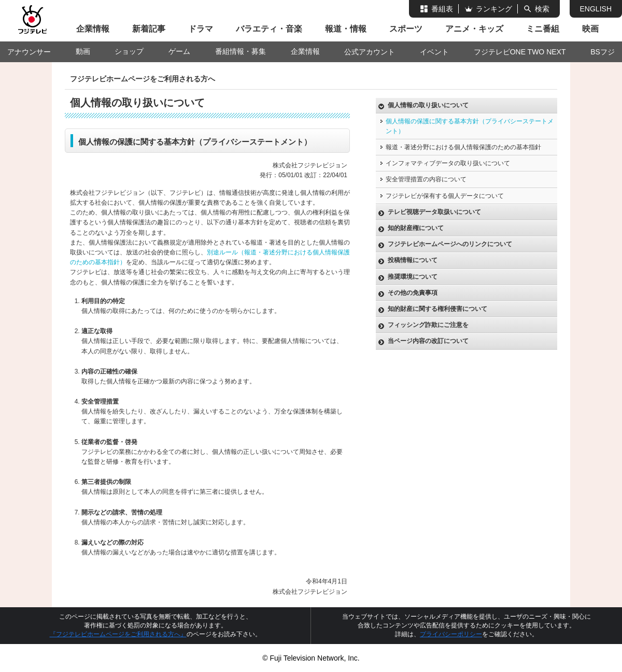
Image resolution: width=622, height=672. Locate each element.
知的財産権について (416, 228)
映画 (590, 29)
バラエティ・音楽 (269, 29)
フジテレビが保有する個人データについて (445, 196)
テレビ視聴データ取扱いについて (434, 212)
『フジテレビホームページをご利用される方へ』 (118, 634)
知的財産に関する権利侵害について (437, 309)
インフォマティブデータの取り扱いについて (448, 163)
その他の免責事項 (413, 293)
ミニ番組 (543, 29)
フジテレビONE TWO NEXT (520, 52)
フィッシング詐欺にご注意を (428, 325)
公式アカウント (370, 52)
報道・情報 (346, 29)
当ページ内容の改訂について (428, 341)
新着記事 (149, 29)
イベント (434, 52)
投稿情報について (413, 260)
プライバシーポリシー (451, 634)
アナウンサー (29, 52)
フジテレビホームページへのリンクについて (450, 244)
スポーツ (406, 29)
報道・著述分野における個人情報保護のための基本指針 (463, 147)
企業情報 (93, 29)
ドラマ (201, 29)
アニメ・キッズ (474, 29)
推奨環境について (413, 277)
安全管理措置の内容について (426, 179)
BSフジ (603, 52)
